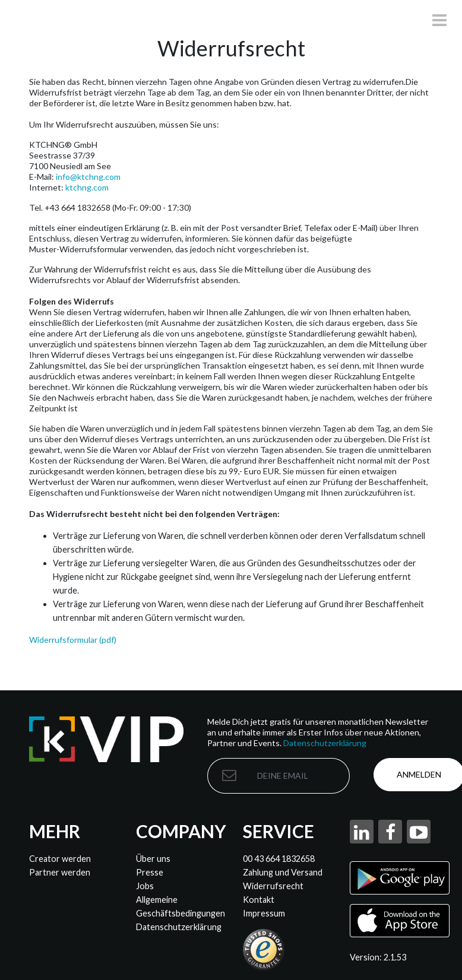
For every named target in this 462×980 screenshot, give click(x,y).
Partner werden (60, 872)
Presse (150, 872)
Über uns (153, 859)
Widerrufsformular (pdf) (73, 640)
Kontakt (259, 900)
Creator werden (60, 859)
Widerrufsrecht (273, 886)
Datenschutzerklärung (325, 743)
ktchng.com (87, 187)
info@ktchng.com (88, 177)
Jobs (145, 886)
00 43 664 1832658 (279, 859)
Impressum (264, 913)
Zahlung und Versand (283, 872)
